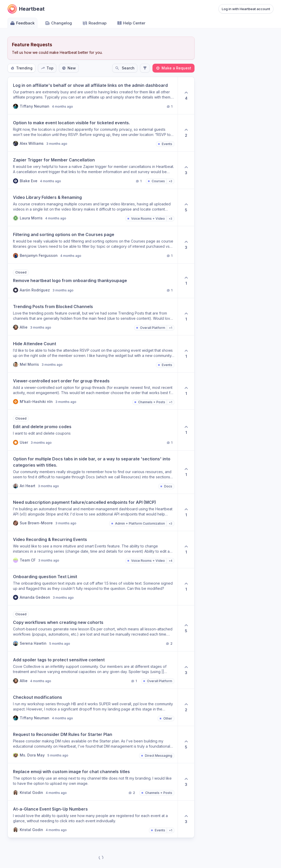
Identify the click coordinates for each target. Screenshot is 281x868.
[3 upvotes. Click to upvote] (186, 170)
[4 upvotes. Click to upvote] (186, 96)
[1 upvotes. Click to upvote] (186, 281)
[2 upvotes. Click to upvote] (186, 133)
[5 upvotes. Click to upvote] (186, 207)
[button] (93, 96)
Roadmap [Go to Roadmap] (94, 23)
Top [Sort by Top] (47, 68)
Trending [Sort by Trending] (21, 68)
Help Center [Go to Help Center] (131, 23)
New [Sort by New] (69, 68)
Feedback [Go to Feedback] (22, 23)
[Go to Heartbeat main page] (26, 9)
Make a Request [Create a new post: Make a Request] (173, 68)
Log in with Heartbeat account (246, 9)
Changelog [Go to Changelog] (58, 23)
